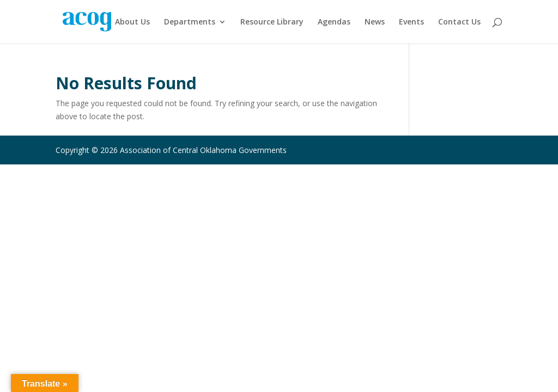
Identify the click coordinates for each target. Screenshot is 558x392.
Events (411, 22)
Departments (190, 22)
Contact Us (459, 22)
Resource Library (272, 22)
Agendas (334, 22)
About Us (132, 22)
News (375, 22)
